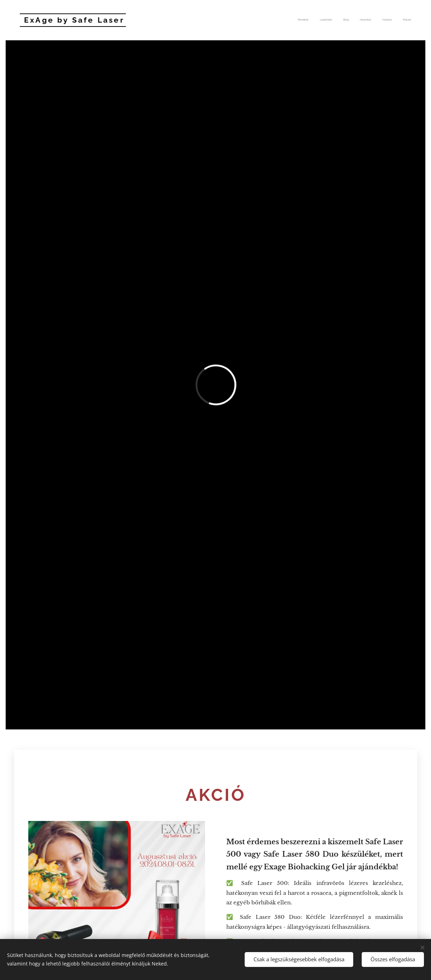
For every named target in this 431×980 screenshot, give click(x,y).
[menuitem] (357, 20)
